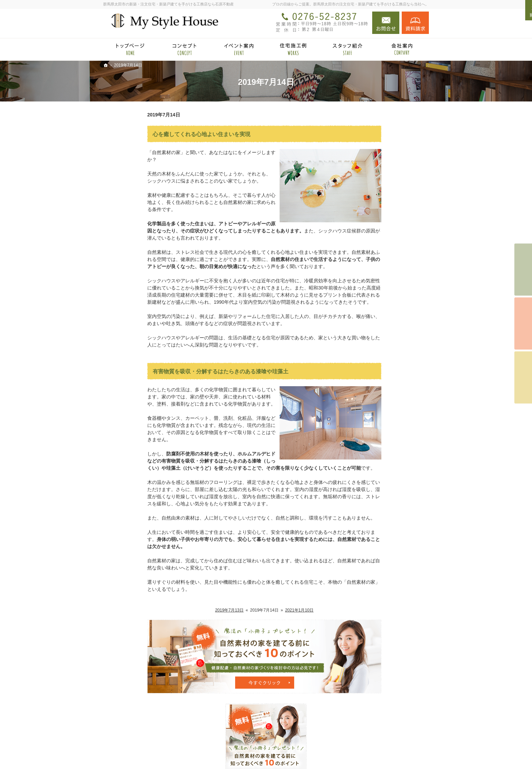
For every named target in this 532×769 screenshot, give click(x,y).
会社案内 (366, 438)
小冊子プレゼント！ (378, 492)
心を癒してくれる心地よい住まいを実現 (157, 134)
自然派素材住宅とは (378, 343)
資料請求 (415, 23)
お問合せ (386, 23)
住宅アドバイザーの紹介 (382, 465)
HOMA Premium (380, 317)
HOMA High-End (380, 297)
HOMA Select (377, 307)
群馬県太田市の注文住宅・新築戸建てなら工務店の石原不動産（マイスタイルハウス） (313, 753)
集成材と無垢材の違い (380, 370)
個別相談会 (523, 324)
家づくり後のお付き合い (382, 425)
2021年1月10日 (255, 610)
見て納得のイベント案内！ (385, 330)
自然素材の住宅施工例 (380, 397)
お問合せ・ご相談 (375, 505)
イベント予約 (523, 270)
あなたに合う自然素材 (380, 384)
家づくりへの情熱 (375, 451)
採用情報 (366, 479)
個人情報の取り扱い (378, 532)
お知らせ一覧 (370, 519)
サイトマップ (370, 546)
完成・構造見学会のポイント (387, 411)
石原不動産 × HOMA (378, 284)
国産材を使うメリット (380, 357)
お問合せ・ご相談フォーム (388, 724)
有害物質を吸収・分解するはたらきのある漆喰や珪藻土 (176, 371)
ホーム (363, 270)
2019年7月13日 (185, 610)
